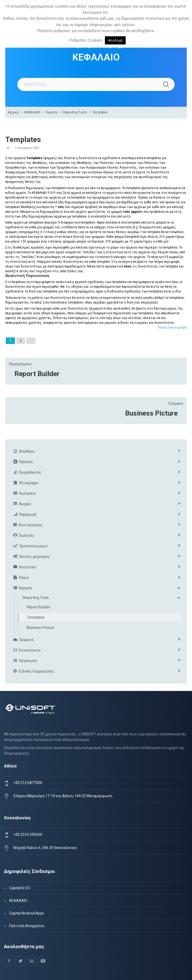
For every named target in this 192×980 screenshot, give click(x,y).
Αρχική (13, 112)
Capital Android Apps (27, 913)
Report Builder (37, 374)
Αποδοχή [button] (115, 40)
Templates (100, 112)
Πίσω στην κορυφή (172, 327)
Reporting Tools (75, 112)
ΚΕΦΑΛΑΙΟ (32, 112)
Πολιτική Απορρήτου (27, 926)
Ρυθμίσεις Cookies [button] (86, 40)
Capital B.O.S (20, 888)
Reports (52, 112)
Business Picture (151, 413)
